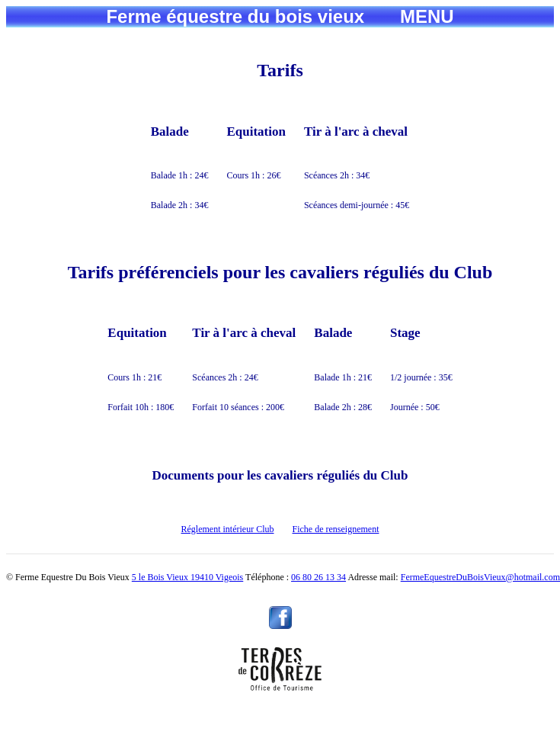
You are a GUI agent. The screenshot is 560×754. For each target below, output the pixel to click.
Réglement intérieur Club (228, 529)
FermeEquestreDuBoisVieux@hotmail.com (480, 577)
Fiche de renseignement (336, 529)
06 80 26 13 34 (318, 577)
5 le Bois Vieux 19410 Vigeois (187, 577)
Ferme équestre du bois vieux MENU (280, 16)
